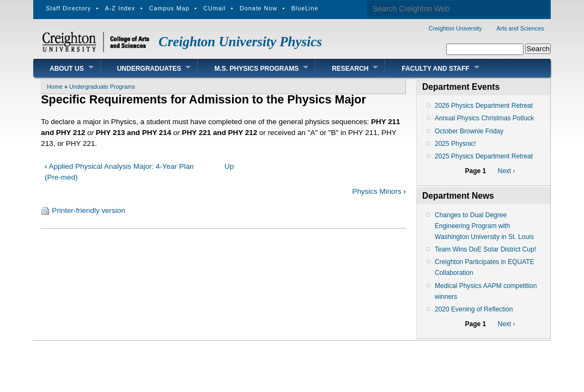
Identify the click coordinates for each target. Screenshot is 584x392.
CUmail (214, 8)
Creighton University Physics (240, 42)
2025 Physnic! (455, 144)
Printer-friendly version (88, 210)
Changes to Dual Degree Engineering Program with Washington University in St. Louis (484, 226)
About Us (67, 69)
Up (229, 166)
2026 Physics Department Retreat (484, 106)
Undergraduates (149, 69)
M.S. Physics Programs (256, 69)
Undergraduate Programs (102, 87)
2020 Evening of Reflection (474, 309)
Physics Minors (379, 191)
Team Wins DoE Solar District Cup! (485, 249)
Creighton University (455, 28)
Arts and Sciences (520, 28)
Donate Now (258, 8)
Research (350, 69)
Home (55, 87)
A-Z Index (120, 8)
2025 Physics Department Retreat (484, 156)
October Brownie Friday (469, 131)
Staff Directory (68, 8)
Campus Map (169, 8)
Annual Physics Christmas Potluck (484, 118)
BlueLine (305, 8)
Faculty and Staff (435, 69)
